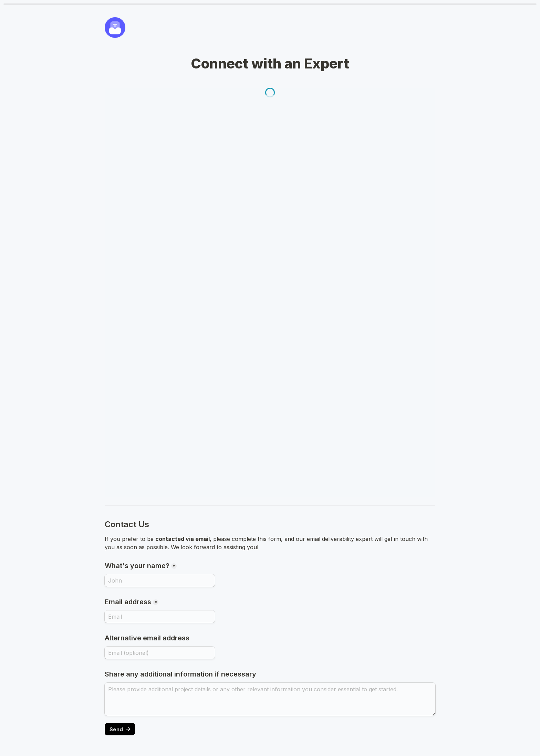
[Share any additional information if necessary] (270, 699)
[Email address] (160, 617)
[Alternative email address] (160, 653)
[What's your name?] (160, 581)
